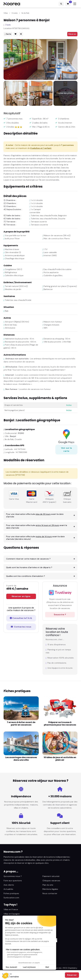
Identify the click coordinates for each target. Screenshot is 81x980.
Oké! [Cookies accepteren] (47, 967)
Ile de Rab (25, 13)
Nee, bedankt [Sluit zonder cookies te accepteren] (11, 967)
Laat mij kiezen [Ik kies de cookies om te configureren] (29, 967)
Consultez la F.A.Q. (21, 618)
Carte (8, 34)
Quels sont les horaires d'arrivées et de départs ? (29, 567)
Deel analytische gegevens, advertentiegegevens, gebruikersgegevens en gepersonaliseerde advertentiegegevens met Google (25, 955)
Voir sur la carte (66, 449)
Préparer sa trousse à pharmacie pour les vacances (60, 724)
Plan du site (48, 885)
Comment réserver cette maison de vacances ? (28, 559)
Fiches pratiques (11, 893)
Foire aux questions (13, 881)
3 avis (7, 25)
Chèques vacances (51, 881)
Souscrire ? (60, 615)
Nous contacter (50, 893)
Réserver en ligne (21, 596)
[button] (5, 976)
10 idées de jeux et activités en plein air (60, 759)
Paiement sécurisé (51, 876)
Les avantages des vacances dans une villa (21, 759)
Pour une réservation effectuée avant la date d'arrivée (35, 515)
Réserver (72, 34)
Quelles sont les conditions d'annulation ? (26, 576)
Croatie (15, 13)
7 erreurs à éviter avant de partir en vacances (21, 724)
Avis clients (9, 885)
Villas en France (11, 909)
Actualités (8, 889)
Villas (6, 13)
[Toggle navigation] (75, 4)
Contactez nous (21, 627)
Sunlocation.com (11, 898)
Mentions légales (50, 889)
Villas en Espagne (12, 914)
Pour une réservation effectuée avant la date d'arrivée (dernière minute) (35, 538)
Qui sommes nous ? (13, 876)
